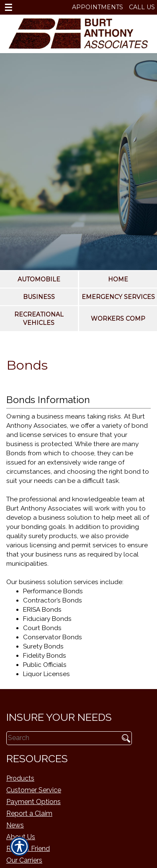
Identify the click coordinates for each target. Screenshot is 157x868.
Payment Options (33, 802)
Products (20, 778)
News (15, 825)
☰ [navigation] (8, 8)
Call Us (142, 7)
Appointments (98, 7)
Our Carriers (24, 860)
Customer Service (34, 790)
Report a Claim (29, 813)
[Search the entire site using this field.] (60, 738)
